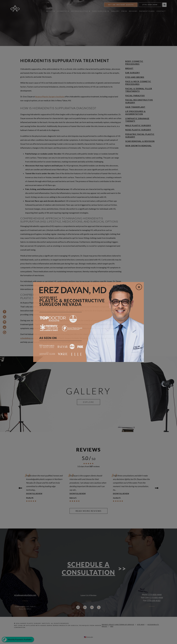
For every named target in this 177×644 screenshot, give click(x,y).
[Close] (139, 287)
